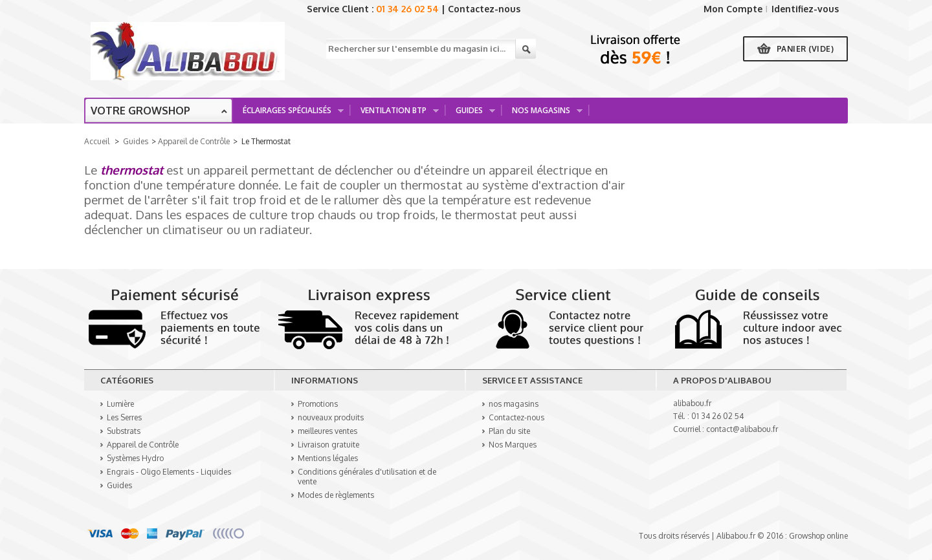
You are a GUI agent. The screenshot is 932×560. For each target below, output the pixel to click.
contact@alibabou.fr (742, 429)
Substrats (124, 431)
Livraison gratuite (328, 445)
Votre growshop (140, 111)
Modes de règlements (336, 495)
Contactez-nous (484, 9)
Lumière (120, 404)
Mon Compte (733, 9)
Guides (471, 114)
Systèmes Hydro (135, 458)
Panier (805, 49)
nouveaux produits (331, 417)
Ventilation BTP (395, 114)
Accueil (97, 141)
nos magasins (514, 404)
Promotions (318, 404)
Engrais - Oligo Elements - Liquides (169, 472)
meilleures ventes (327, 431)
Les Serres (124, 417)
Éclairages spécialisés (289, 114)
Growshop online (818, 536)
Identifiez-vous (805, 9)
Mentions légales (328, 458)
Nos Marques (513, 445)
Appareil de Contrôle (194, 141)
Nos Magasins (543, 114)
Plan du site (509, 431)
